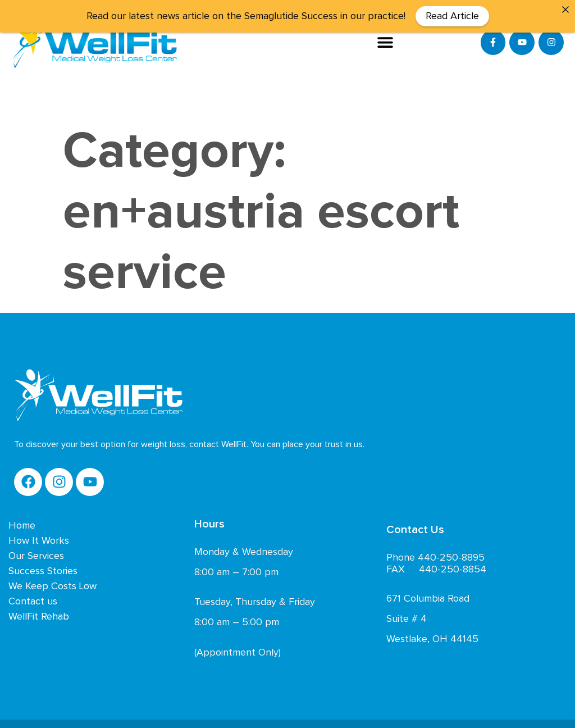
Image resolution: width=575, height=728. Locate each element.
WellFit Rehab (39, 615)
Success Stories (43, 569)
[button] (385, 42)
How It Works (39, 539)
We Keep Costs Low (53, 584)
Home (22, 524)
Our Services (36, 554)
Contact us (33, 599)
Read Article (452, 16)
